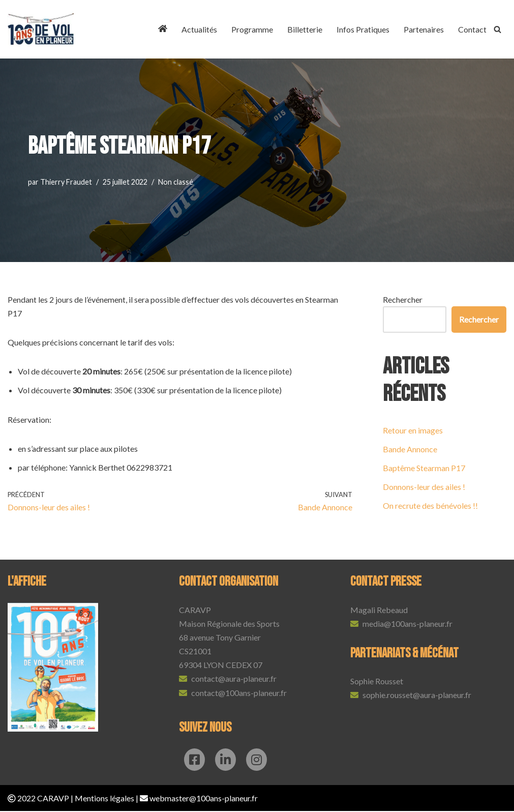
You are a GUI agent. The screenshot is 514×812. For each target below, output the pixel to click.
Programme (252, 29)
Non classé (176, 182)
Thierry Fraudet (66, 182)
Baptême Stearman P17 (424, 468)
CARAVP (53, 799)
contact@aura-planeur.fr (234, 679)
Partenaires (424, 29)
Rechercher (403, 299)
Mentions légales (104, 799)
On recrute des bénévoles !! (430, 506)
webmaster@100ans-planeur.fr (204, 799)
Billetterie (305, 29)
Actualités (199, 29)
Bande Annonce (410, 449)
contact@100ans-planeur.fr (239, 693)
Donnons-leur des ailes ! (424, 487)
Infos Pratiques (363, 29)
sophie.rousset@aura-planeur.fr (417, 696)
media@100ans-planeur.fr (407, 625)
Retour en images (413, 430)
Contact (472, 29)
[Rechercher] (497, 29)
